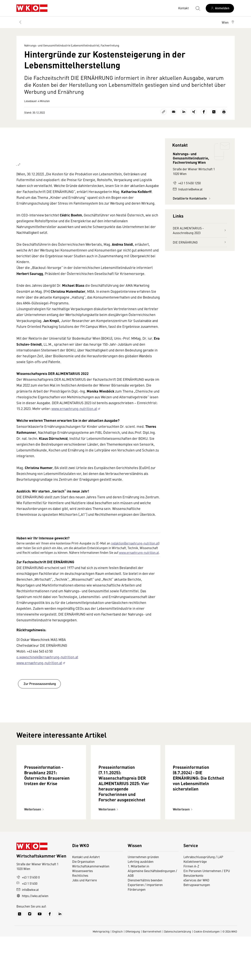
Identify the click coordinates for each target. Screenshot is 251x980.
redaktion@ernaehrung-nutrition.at (135, 561)
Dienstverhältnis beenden (145, 923)
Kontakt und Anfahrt (86, 900)
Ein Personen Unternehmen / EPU (207, 914)
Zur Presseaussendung (39, 701)
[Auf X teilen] (214, 112)
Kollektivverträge (195, 905)
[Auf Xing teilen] (194, 112)
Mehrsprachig (101, 975)
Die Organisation (83, 905)
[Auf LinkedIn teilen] (184, 112)
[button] (228, 22)
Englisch (117, 975)
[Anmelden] (220, 8)
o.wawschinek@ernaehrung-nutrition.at (47, 675)
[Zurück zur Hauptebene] (20, 22)
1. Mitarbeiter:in (138, 909)
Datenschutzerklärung (178, 975)
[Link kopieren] (164, 112)
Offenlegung (133, 975)
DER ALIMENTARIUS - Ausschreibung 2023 (200, 230)
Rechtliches (80, 919)
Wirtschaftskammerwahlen (91, 909)
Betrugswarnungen (197, 928)
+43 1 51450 (27, 927)
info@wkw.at (28, 933)
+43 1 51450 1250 (187, 183)
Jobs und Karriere (84, 923)
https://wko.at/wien (32, 939)
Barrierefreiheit (152, 975)
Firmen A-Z (191, 909)
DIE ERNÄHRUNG (200, 242)
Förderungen (137, 933)
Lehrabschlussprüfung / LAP (203, 900)
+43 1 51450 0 (28, 921)
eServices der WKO (196, 923)
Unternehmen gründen (143, 900)
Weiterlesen (35, 853)
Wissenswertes (83, 914)
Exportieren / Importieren (145, 928)
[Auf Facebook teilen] (204, 112)
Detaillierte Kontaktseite (192, 198)
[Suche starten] (198, 8)
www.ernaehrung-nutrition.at (74, 426)
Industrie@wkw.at (188, 189)
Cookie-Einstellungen (207, 975)
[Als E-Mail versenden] (174, 112)
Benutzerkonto (193, 919)
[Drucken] (224, 112)
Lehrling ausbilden (141, 905)
